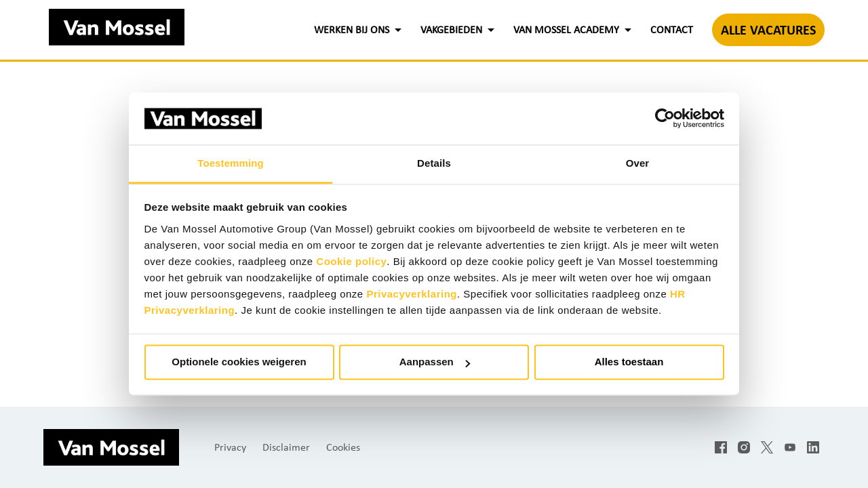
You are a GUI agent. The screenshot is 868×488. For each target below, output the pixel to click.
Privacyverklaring (412, 294)
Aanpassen (435, 362)
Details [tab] (434, 163)
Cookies (343, 447)
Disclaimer (286, 447)
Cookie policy (351, 261)
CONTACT (672, 29)
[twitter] (767, 447)
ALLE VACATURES (768, 30)
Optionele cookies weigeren (239, 362)
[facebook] (721, 447)
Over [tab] (638, 163)
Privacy (230, 447)
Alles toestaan (629, 362)
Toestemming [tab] (231, 163)
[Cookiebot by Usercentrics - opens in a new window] (665, 119)
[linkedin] (813, 447)
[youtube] (790, 447)
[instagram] (744, 447)
